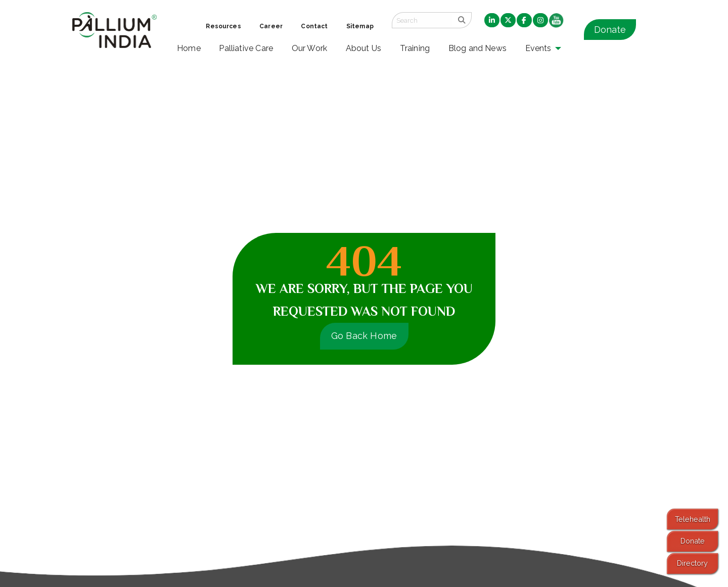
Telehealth (693, 519)
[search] (462, 20)
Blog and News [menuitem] (477, 48)
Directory (692, 563)
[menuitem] (492, 21)
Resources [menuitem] (223, 26)
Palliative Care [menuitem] (246, 48)
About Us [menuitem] (364, 48)
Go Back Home (364, 336)
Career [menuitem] (271, 26)
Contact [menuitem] (314, 26)
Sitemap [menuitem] (360, 26)
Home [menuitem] (189, 48)
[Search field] (422, 20)
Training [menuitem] (415, 48)
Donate (610, 30)
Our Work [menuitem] (310, 48)
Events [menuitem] (538, 48)
